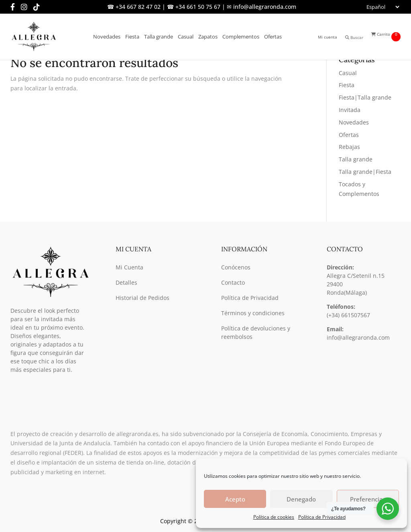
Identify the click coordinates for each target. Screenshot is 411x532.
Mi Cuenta (129, 267)
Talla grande (356, 159)
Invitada (350, 110)
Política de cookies (274, 517)
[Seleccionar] (382, 7)
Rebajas (349, 147)
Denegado (301, 499)
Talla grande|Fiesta (365, 172)
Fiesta (347, 85)
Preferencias (368, 499)
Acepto (235, 499)
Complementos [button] (241, 37)
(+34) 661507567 (348, 315)
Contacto (233, 282)
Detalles (126, 282)
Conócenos (236, 267)
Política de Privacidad (322, 517)
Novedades (107, 37)
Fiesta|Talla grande (365, 97)
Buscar (354, 37)
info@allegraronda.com (358, 337)
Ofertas (273, 37)
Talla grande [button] (159, 37)
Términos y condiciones (253, 313)
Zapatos (208, 37)
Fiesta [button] (132, 37)
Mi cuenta (328, 37)
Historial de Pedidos (142, 298)
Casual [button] (186, 37)
